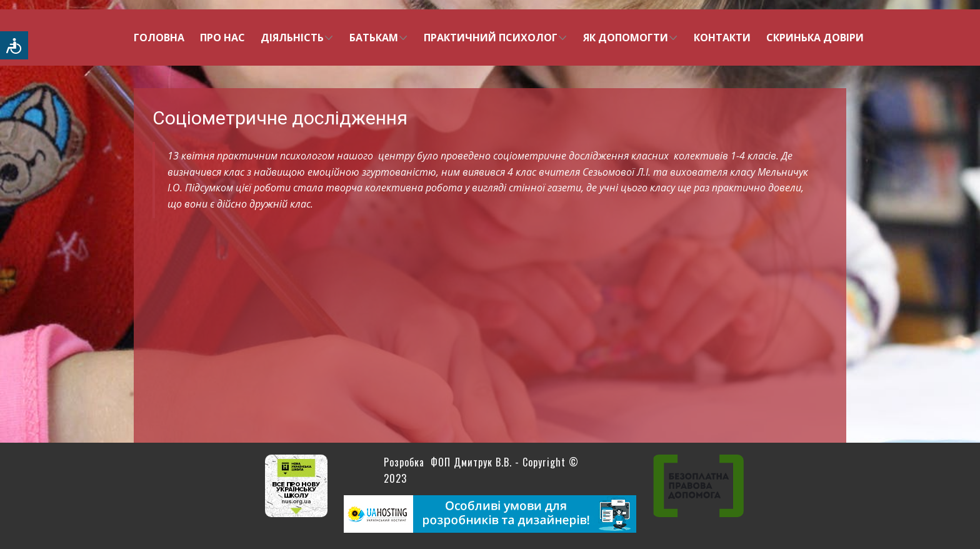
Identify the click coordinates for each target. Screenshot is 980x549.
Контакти (722, 38)
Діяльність (292, 38)
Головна (159, 38)
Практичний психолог (491, 38)
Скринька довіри (815, 38)
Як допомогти (626, 38)
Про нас (222, 38)
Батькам (374, 38)
